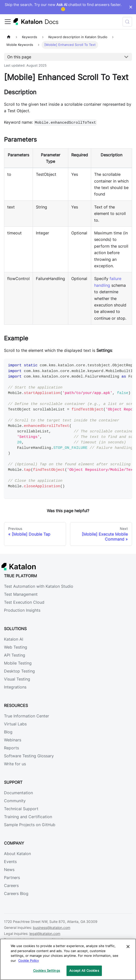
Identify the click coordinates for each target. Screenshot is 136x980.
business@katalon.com (52, 928)
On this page (19, 57)
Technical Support (21, 809)
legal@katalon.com (45, 933)
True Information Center (27, 716)
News (9, 870)
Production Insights (22, 610)
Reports (11, 748)
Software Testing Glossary (29, 756)
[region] (68, 959)
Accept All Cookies (84, 971)
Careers (11, 885)
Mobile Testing (18, 663)
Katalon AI (14, 639)
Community (15, 801)
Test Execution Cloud (24, 602)
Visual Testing (17, 679)
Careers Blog (16, 893)
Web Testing (16, 647)
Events (10, 862)
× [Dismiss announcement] (131, 7)
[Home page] (9, 37)
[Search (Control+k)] (127, 22)
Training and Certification (28, 817)
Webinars (13, 740)
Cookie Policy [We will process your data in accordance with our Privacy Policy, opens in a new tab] (29, 961)
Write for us (15, 764)
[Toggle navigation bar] (8, 22)
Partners (12, 878)
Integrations (15, 687)
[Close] (128, 947)
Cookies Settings (47, 971)
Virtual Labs (15, 724)
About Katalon (17, 854)
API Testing (15, 655)
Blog (8, 732)
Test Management (21, 594)
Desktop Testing (19, 671)
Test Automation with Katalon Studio (39, 586)
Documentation (18, 793)
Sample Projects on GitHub (30, 825)
